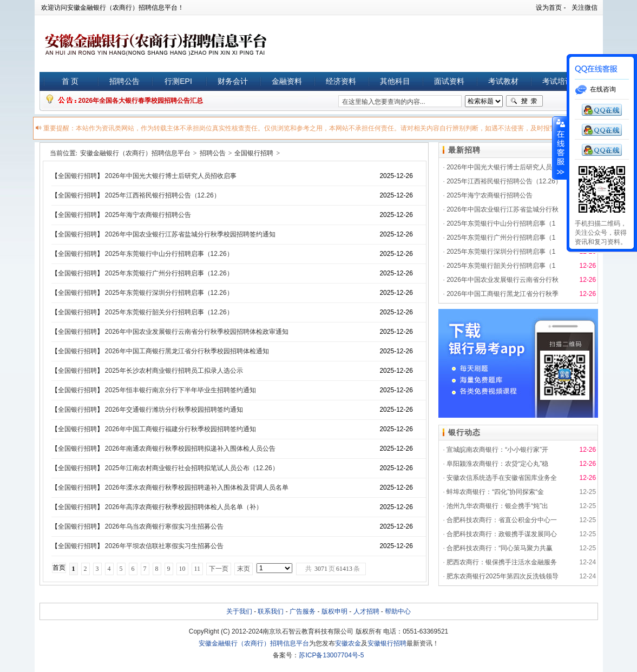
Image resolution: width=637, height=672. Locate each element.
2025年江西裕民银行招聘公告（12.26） (163, 195)
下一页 (219, 569)
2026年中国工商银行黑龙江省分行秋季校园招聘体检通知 (187, 351)
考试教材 (503, 81)
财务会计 (233, 81)
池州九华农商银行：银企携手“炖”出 (497, 506)
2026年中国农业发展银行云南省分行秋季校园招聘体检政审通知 (197, 332)
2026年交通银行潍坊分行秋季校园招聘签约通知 (174, 410)
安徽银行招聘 (387, 643)
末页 (244, 569)
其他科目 (395, 81)
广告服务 (303, 611)
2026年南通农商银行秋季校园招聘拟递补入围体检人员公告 (190, 449)
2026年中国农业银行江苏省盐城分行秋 (503, 209)
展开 (560, 148)
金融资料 (287, 81)
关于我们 (239, 611)
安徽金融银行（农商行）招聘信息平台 (135, 153)
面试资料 (449, 81)
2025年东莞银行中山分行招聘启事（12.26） (169, 254)
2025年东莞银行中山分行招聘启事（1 (501, 223)
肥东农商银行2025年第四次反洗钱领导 (503, 576)
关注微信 (585, 8)
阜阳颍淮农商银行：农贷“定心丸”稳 (497, 464)
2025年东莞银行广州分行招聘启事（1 (501, 238)
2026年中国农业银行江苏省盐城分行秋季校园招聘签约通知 (190, 234)
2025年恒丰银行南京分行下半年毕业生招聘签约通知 (180, 390)
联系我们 (271, 611)
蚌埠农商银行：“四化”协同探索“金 (495, 492)
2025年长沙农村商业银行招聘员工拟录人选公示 (174, 371)
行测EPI (178, 81)
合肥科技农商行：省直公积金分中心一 (502, 520)
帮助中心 (398, 611)
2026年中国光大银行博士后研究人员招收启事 (171, 176)
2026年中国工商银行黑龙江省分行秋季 (503, 294)
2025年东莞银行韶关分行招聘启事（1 (501, 266)
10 (182, 569)
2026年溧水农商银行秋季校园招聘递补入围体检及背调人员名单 (197, 487)
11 (198, 569)
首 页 (70, 81)
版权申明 (334, 611)
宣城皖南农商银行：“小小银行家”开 (497, 450)
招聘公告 (124, 81)
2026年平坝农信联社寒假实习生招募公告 (164, 546)
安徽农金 (348, 643)
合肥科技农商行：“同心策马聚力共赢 (500, 548)
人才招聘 (366, 611)
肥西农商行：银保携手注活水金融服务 (502, 562)
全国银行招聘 (254, 153)
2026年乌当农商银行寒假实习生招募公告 (164, 526)
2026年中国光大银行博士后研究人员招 (503, 167)
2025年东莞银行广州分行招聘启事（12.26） (169, 273)
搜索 (524, 101)
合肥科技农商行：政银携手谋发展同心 (502, 534)
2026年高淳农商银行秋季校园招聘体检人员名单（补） (184, 507)
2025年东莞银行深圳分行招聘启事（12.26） (169, 293)
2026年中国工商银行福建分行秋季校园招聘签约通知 (180, 429)
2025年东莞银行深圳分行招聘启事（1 (501, 252)
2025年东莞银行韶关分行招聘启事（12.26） (169, 312)
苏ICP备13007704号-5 (331, 655)
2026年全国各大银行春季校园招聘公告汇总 (141, 101)
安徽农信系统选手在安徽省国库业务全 (502, 478)
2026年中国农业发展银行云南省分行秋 (503, 280)
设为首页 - (551, 8)
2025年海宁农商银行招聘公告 (148, 215)
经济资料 (341, 81)
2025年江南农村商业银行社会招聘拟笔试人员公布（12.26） (192, 468)
